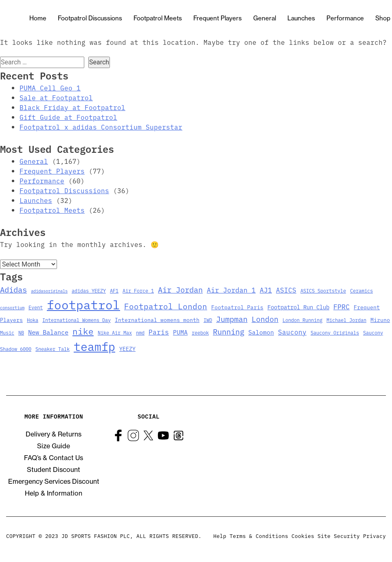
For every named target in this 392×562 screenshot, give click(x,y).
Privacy (374, 536)
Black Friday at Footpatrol (72, 107)
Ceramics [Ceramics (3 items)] (361, 290)
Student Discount (54, 469)
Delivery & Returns (54, 434)
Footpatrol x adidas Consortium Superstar (101, 127)
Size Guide (54, 446)
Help (220, 536)
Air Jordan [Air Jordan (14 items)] (180, 289)
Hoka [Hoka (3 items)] (33, 320)
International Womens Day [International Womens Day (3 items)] (77, 320)
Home (38, 18)
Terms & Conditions (259, 536)
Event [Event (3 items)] (36, 307)
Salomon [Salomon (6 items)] (261, 332)
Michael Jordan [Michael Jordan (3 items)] (346, 320)
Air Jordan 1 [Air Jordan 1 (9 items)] (231, 290)
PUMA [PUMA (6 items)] (180, 332)
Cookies (303, 536)
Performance (345, 18)
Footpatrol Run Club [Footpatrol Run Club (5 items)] (298, 307)
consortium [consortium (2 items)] (12, 307)
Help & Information (54, 493)
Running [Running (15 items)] (229, 331)
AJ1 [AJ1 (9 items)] (266, 290)
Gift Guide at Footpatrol (68, 117)
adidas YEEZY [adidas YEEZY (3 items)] (89, 290)
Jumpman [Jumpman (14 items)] (232, 319)
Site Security (339, 536)
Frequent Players (218, 18)
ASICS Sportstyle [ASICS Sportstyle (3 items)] (323, 290)
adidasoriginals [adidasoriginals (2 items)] (49, 291)
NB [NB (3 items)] (21, 332)
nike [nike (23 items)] (83, 331)
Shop (383, 18)
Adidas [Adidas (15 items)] (13, 289)
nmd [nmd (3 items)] (140, 332)
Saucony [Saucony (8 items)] (292, 332)
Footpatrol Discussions (90, 18)
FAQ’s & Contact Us (54, 458)
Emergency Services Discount (54, 481)
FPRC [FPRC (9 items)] (342, 306)
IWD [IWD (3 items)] (208, 320)
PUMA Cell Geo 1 (50, 88)
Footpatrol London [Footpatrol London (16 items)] (166, 306)
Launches (301, 18)
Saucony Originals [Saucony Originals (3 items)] (335, 332)
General (265, 18)
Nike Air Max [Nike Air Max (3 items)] (115, 332)
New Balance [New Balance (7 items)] (48, 332)
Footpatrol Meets (158, 18)
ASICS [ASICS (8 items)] (286, 290)
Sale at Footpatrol (56, 97)
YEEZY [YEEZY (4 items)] (127, 349)
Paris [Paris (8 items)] (159, 332)
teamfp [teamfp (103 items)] (94, 346)
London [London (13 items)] (265, 319)
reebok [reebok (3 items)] (200, 332)
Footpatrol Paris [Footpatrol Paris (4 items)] (237, 307)
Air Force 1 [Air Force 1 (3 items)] (138, 290)
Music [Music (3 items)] (7, 332)
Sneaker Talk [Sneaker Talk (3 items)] (53, 349)
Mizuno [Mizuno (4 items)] (380, 320)
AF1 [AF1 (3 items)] (114, 290)
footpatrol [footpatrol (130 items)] (83, 304)
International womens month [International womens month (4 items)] (157, 320)
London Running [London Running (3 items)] (302, 320)
